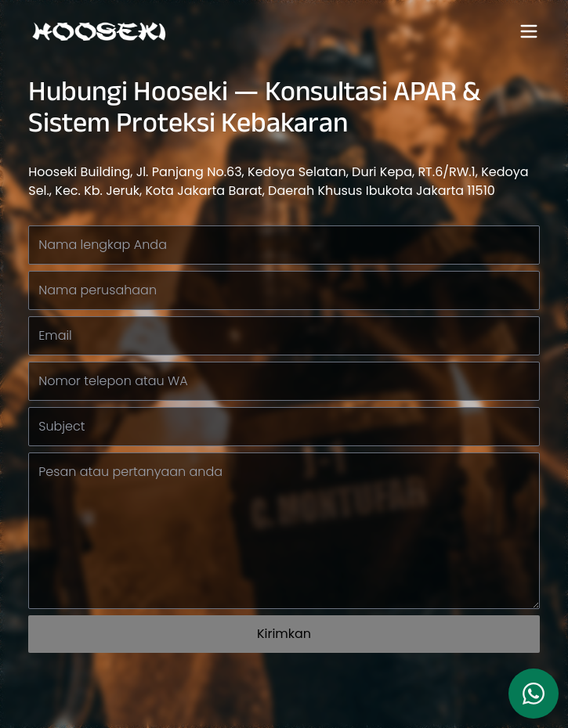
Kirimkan (284, 634)
